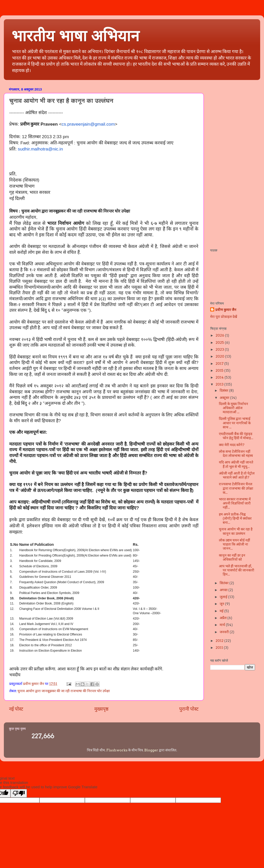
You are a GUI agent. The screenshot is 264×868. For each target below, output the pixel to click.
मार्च (223, 625)
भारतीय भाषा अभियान (75, 36)
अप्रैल (224, 618)
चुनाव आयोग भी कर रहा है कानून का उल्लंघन (236, 531)
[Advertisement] (231, 163)
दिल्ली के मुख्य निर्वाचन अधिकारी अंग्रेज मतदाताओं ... (233, 408)
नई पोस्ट (16, 709)
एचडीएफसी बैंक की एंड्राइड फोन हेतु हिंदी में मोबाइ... (236, 436)
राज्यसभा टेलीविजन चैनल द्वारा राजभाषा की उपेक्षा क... (236, 488)
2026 (220, 335)
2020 (220, 356)
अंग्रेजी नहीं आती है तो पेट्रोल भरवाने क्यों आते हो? (237, 475)
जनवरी (225, 632)
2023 (220, 349)
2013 (220, 384)
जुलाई (224, 597)
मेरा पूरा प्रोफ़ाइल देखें (224, 317)
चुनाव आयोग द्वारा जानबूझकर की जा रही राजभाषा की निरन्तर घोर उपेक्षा (64, 691)
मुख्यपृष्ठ (101, 709)
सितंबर (225, 583)
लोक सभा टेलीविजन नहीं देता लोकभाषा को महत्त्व (236, 453)
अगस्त (224, 590)
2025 (220, 342)
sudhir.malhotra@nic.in (40, 149)
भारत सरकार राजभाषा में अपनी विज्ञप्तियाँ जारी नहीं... (235, 503)
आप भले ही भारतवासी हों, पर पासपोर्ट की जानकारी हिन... (237, 570)
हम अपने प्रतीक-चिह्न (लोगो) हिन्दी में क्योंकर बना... (235, 518)
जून (222, 604)
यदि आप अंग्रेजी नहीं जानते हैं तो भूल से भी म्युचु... (236, 464)
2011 (220, 648)
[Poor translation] (19, 793)
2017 (220, 364)
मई (222, 611)
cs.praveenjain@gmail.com (88, 124)
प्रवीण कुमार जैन (226, 310)
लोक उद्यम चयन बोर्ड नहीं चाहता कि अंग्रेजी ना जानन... (235, 544)
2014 (220, 377)
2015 (220, 370)
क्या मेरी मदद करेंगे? (232, 445)
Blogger (151, 750)
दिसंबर (224, 390)
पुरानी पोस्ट (189, 709)
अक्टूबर (225, 398)
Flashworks (117, 750)
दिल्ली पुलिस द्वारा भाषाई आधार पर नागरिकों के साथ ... (235, 423)
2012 (220, 641)
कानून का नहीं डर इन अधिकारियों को (232, 557)
